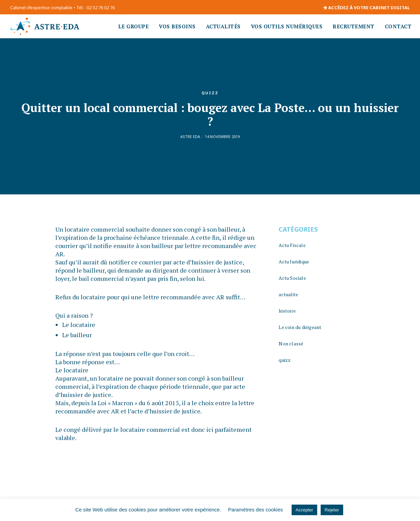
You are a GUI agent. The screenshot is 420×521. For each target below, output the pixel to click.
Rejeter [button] (332, 510)
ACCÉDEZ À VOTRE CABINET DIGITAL (367, 8)
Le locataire (79, 325)
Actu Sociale (292, 278)
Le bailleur (77, 335)
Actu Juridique (294, 262)
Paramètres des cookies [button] (256, 510)
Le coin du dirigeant (300, 327)
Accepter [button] (304, 510)
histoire (287, 311)
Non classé (291, 344)
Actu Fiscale (292, 245)
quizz (210, 93)
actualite (288, 294)
